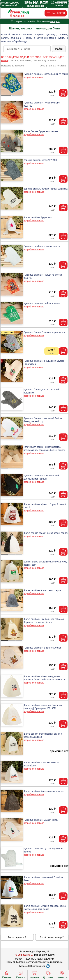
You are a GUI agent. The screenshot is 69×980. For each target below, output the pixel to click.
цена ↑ (44, 66)
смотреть (55, 21)
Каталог (21, 974)
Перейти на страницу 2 (52, 937)
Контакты (62, 974)
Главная (7, 974)
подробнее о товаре (34, 77)
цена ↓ (53, 66)
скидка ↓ (63, 66)
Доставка (48, 974)
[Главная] (18, 12)
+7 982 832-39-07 (24, 955)
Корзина (34, 974)
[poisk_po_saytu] (27, 49)
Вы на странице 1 (17, 937)
